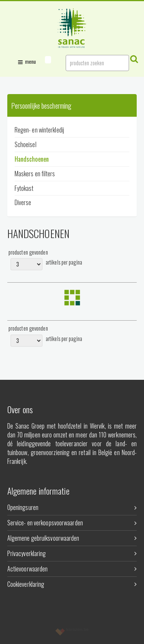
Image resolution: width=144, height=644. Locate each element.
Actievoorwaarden (72, 569)
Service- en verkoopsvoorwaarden (72, 523)
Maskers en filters (35, 174)
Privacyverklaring (72, 553)
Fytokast (24, 188)
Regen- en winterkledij (39, 130)
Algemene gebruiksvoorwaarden (72, 538)
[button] (48, 60)
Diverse (23, 202)
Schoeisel (26, 144)
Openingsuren (72, 507)
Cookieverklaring (72, 584)
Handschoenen (32, 159)
